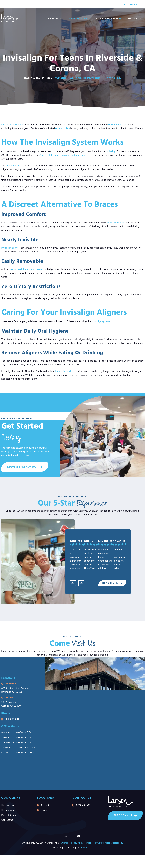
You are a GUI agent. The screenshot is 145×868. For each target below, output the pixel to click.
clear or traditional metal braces (26, 270)
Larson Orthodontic (66, 371)
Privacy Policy (77, 843)
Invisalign (43, 78)
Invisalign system (15, 166)
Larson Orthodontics (12, 125)
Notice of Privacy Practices (97, 843)
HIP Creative (86, 848)
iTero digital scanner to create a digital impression (66, 155)
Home (28, 78)
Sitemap (65, 843)
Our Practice (54, 19)
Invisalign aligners (11, 248)
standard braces (116, 223)
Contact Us (135, 19)
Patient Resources (108, 19)
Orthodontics (80, 19)
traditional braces (118, 125)
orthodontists (63, 128)
